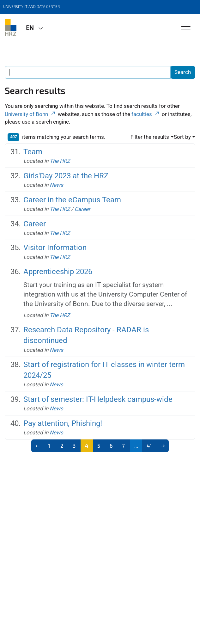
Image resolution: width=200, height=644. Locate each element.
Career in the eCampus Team (72, 200)
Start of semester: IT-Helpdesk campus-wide (98, 399)
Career (82, 209)
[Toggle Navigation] (186, 27)
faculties (146, 114)
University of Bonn (31, 114)
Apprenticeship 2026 (58, 272)
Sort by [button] (182, 137)
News (56, 185)
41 (149, 445)
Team (33, 152)
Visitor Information (55, 248)
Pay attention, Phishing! (63, 423)
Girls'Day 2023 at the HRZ (66, 176)
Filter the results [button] (150, 137)
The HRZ (60, 161)
